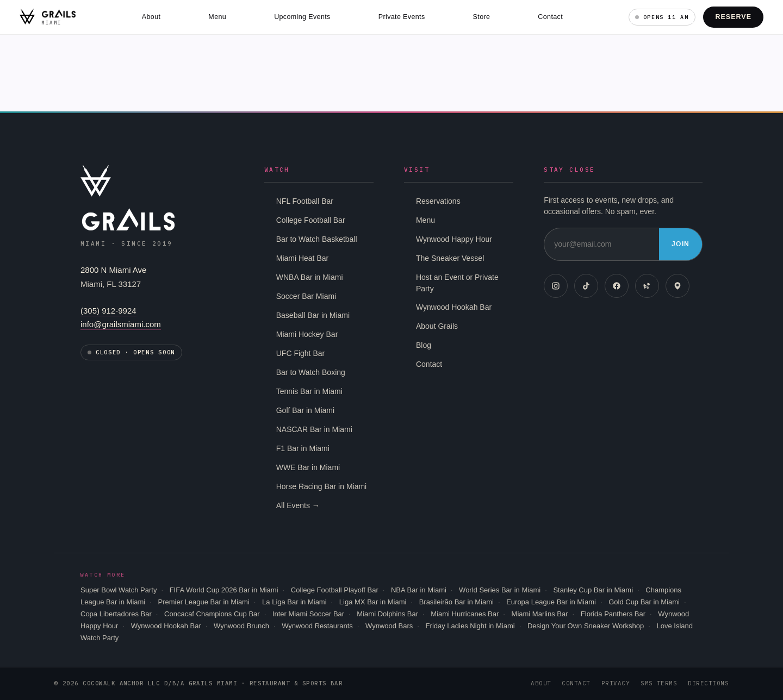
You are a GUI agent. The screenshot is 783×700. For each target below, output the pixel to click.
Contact (550, 17)
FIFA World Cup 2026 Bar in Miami (224, 590)
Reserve (733, 17)
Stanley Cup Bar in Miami (593, 590)
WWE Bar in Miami (308, 467)
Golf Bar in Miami (305, 410)
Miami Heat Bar (302, 258)
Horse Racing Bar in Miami (322, 486)
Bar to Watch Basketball (317, 239)
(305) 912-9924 (108, 311)
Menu (217, 17)
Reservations (438, 201)
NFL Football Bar (305, 201)
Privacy (616, 683)
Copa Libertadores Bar (116, 614)
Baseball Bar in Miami (313, 315)
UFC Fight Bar (300, 353)
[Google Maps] (678, 286)
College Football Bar (311, 220)
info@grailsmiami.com (121, 324)
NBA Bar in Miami (419, 590)
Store (482, 17)
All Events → (298, 505)
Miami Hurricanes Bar (465, 614)
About (151, 17)
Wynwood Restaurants (317, 626)
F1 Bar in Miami (303, 448)
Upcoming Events (302, 17)
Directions (708, 683)
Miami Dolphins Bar (387, 614)
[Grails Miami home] (48, 17)
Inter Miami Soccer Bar (308, 614)
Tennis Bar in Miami (309, 391)
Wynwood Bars (389, 626)
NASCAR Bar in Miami (314, 429)
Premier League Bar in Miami (203, 602)
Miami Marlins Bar (540, 614)
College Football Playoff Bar (335, 590)
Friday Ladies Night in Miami (470, 626)
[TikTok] (586, 286)
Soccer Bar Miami (306, 296)
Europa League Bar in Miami (551, 602)
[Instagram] (556, 286)
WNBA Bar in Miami (310, 277)
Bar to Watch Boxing (311, 372)
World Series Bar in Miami (500, 590)
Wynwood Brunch (241, 626)
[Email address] (602, 244)
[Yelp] (647, 286)
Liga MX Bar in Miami (373, 602)
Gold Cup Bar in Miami (644, 602)
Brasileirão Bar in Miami (456, 602)
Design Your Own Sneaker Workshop (586, 626)
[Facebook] (617, 286)
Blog (424, 345)
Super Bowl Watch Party (119, 590)
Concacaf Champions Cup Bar (212, 614)
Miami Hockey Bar (307, 334)
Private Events (402, 17)
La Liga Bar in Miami (294, 602)
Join (681, 244)
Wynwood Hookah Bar (454, 307)
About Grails (437, 326)
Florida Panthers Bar (613, 614)
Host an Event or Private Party (457, 283)
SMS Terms (659, 683)
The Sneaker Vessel (450, 258)
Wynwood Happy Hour (454, 239)
